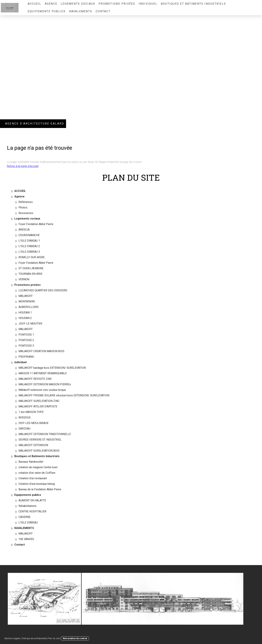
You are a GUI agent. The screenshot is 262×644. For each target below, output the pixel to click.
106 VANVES (26, 539)
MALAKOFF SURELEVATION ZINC (39, 401)
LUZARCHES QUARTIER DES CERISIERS (43, 290)
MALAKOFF (26, 296)
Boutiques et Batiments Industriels (193, 4)
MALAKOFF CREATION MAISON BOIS (41, 351)
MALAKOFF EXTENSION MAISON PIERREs (45, 384)
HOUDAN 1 (25, 313)
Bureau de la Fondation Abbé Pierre (40, 489)
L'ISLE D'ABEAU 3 (29, 252)
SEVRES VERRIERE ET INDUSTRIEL (40, 440)
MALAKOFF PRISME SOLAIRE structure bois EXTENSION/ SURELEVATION (64, 395)
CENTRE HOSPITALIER (32, 511)
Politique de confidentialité (34, 638)
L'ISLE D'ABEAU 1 (29, 241)
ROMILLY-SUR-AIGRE (32, 257)
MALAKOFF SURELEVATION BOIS (39, 451)
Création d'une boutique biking (37, 484)
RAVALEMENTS (81, 11)
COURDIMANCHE (29, 235)
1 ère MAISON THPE (31, 412)
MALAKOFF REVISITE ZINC (35, 379)
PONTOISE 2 (26, 340)
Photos (23, 207)
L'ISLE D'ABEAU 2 (29, 246)
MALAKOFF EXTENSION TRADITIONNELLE (45, 434)
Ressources (26, 213)
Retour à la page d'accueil (23, 166)
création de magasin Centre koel (38, 467)
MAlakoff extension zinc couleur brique (42, 390)
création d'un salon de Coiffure (37, 473)
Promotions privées (117, 4)
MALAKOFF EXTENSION (33, 445)
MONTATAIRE (27, 301)
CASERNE (24, 517)
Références (26, 202)
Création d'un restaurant (33, 478)
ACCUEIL (35, 4)
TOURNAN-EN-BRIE (30, 274)
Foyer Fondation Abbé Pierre (36, 224)
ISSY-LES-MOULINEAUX (33, 423)
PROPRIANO (26, 357)
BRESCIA (24, 230)
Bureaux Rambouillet (31, 462)
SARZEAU (24, 429)
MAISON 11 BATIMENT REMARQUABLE (43, 373)
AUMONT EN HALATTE (32, 500)
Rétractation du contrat (75, 638)
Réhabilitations (27, 506)
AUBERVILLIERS (29, 307)
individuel (148, 4)
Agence (51, 4)
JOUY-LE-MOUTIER (30, 324)
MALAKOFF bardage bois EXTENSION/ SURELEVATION (52, 368)
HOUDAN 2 (25, 318)
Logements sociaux (78, 4)
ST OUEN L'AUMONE (31, 268)
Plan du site (54, 638)
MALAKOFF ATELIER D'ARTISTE (38, 406)
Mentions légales (12, 638)
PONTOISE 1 (26, 335)
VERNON (24, 279)
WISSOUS (25, 418)
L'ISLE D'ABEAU (28, 523)
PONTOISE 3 (26, 346)
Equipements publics (47, 11)
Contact (103, 11)
